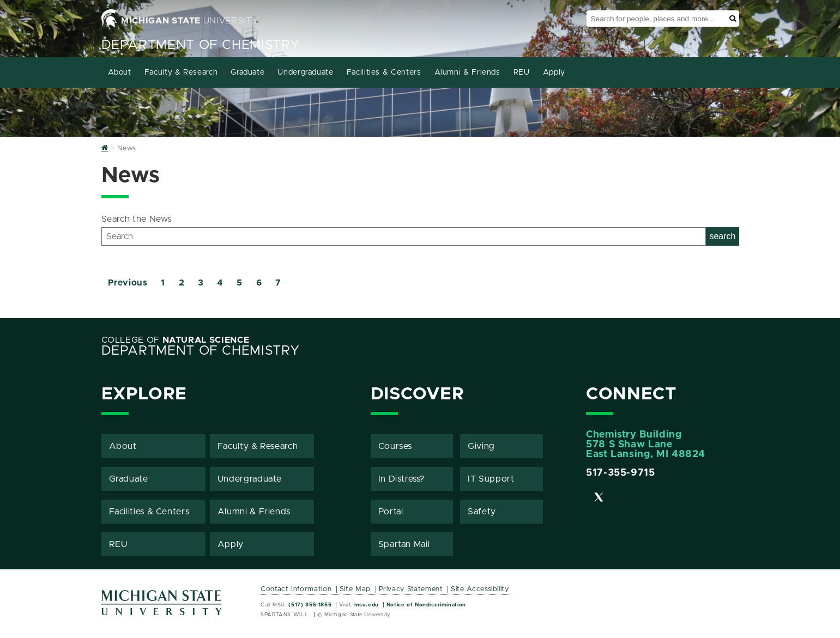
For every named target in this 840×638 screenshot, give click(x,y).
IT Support (491, 479)
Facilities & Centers (384, 72)
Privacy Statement (411, 589)
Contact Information (296, 589)
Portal (391, 512)
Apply (554, 72)
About (120, 72)
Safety (482, 512)
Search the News (137, 219)
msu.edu (367, 605)
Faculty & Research (181, 72)
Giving (481, 446)
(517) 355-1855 (310, 605)
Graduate (247, 72)
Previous (128, 283)
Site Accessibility (480, 589)
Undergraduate (305, 72)
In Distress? (402, 479)
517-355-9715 (621, 473)
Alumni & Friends (467, 72)
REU (522, 72)
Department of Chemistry (201, 45)
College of (176, 340)
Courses (395, 446)
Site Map (355, 589)
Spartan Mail (404, 544)
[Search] (404, 236)
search (722, 236)
